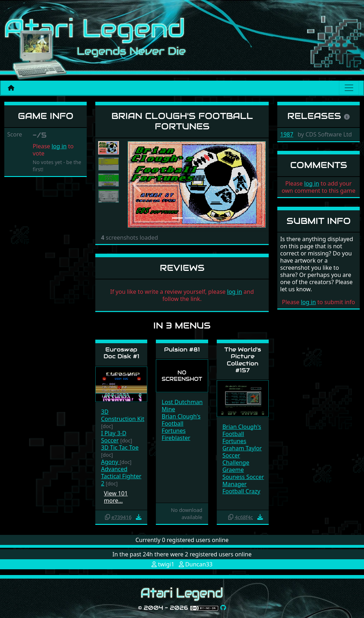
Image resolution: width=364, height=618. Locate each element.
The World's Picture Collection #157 (243, 360)
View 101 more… (116, 497)
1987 (287, 134)
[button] (138, 185)
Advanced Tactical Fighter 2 (121, 476)
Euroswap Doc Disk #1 (121, 353)
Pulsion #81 (182, 349)
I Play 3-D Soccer (114, 437)
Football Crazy (241, 491)
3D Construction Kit (123, 415)
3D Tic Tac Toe (120, 447)
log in (59, 146)
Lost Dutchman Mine (182, 406)
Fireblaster (176, 438)
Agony (110, 462)
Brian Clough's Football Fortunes (181, 423)
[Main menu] (349, 88)
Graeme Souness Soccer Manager (243, 477)
